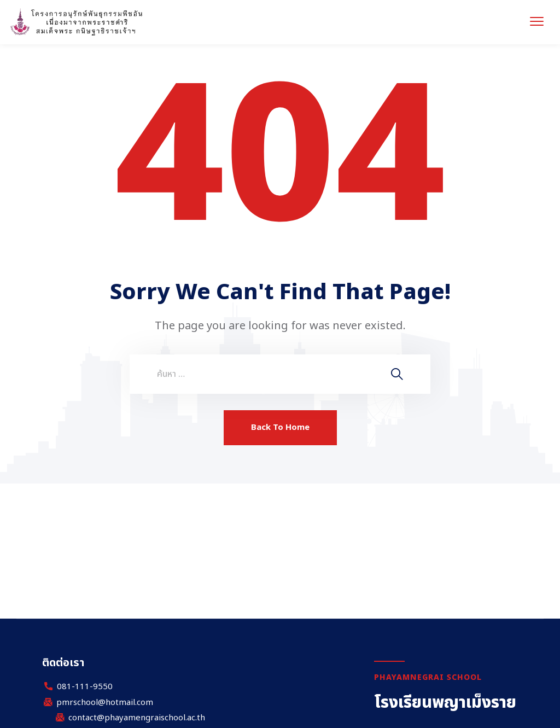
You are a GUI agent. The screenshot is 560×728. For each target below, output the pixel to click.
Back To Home (280, 427)
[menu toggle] (537, 21)
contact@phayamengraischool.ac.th (137, 718)
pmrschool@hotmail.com (105, 703)
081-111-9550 (85, 687)
